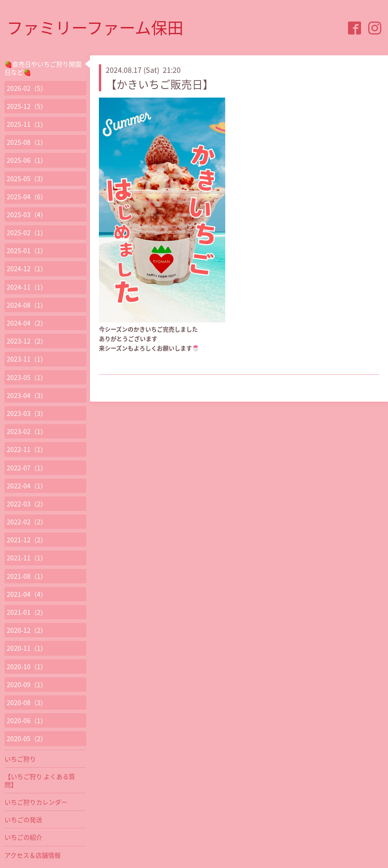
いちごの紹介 (23, 837)
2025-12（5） (27, 106)
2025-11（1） (27, 124)
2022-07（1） (27, 468)
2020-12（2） (27, 630)
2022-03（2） (27, 504)
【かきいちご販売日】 (160, 84)
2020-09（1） (27, 685)
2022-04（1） (27, 486)
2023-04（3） (27, 395)
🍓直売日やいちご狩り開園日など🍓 (43, 68)
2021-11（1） (27, 558)
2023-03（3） (27, 413)
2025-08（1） (27, 142)
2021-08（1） (27, 576)
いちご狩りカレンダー (36, 802)
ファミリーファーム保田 (95, 27)
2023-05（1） (27, 377)
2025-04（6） (27, 197)
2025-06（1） (27, 160)
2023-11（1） (27, 359)
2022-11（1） (27, 449)
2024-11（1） (27, 287)
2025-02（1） (27, 233)
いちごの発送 (23, 819)
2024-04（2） (27, 323)
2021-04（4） (27, 594)
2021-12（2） (27, 540)
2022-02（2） (27, 522)
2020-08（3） (27, 702)
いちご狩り (20, 759)
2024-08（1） (27, 305)
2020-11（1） (27, 648)
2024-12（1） (27, 268)
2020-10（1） (27, 667)
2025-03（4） (27, 215)
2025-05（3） (27, 179)
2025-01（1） (27, 251)
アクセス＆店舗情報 (33, 855)
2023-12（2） (27, 341)
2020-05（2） (27, 738)
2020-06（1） (27, 720)
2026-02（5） (27, 88)
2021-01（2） (27, 612)
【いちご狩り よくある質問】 (40, 780)
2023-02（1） (27, 431)
